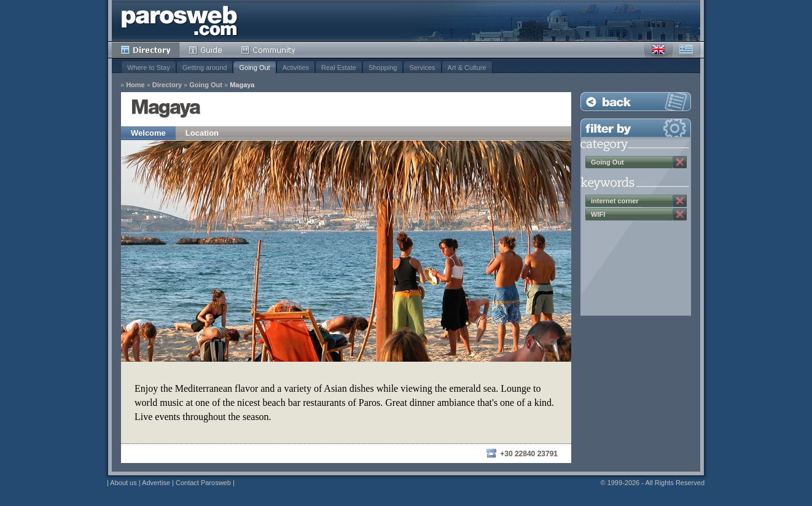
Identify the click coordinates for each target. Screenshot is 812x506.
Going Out (254, 68)
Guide (205, 50)
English (658, 50)
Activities (296, 68)
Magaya (242, 85)
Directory (146, 50)
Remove (680, 162)
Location (202, 133)
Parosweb (179, 21)
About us (123, 483)
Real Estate (339, 68)
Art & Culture (467, 68)
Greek (686, 50)
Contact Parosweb (203, 483)
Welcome (148, 133)
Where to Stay (149, 68)
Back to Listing (636, 102)
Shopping (383, 68)
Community (269, 50)
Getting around (205, 68)
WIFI (598, 214)
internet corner (615, 201)
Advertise (156, 483)
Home (135, 85)
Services (422, 68)
